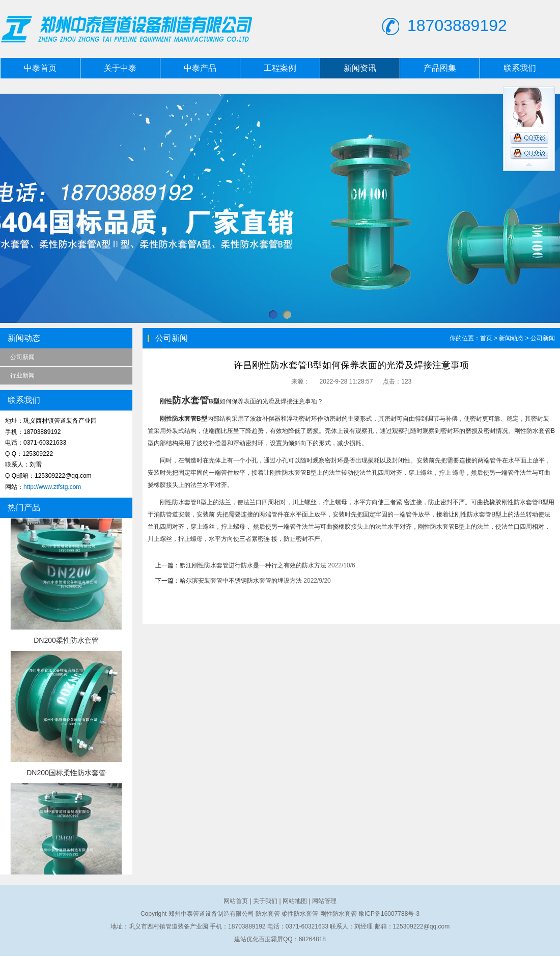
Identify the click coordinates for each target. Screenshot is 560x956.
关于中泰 (120, 68)
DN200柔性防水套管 (66, 640)
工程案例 (280, 68)
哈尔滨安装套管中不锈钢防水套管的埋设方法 (241, 581)
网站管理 (324, 901)
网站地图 (295, 901)
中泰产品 (200, 68)
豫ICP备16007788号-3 (389, 914)
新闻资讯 (360, 68)
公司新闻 (22, 357)
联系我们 (520, 68)
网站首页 (236, 901)
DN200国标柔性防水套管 (66, 773)
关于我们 (265, 901)
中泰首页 (40, 68)
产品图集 (440, 68)
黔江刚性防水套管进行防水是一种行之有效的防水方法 (253, 565)
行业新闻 (22, 375)
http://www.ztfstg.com (52, 487)
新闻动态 (511, 338)
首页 (486, 338)
